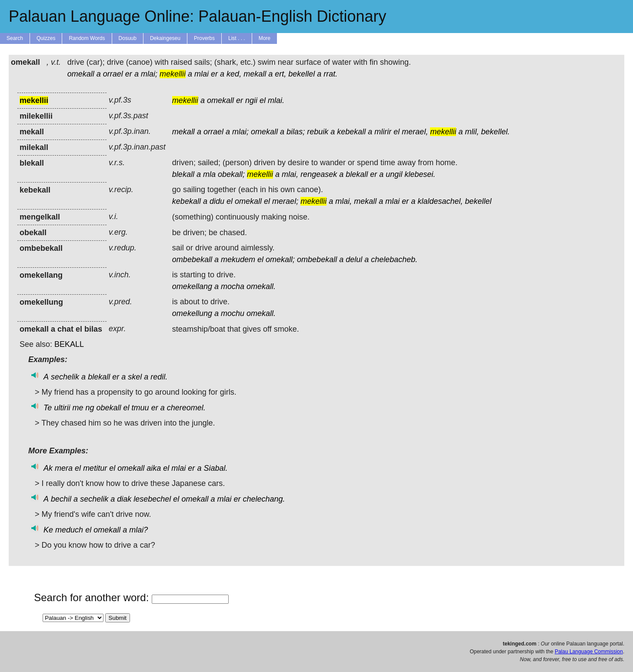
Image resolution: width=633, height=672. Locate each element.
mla (209, 174)
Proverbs (204, 38)
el (263, 100)
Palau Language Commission (589, 652)
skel (135, 377)
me (78, 408)
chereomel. (186, 408)
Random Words (87, 38)
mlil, (472, 132)
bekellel (302, 74)
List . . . (237, 38)
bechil (61, 499)
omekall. (261, 286)
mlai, (290, 174)
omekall (81, 74)
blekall (183, 174)
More (265, 38)
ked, (234, 74)
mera (64, 468)
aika (154, 468)
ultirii (62, 408)
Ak (48, 468)
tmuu (140, 408)
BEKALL (69, 344)
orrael (113, 74)
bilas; (296, 132)
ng (90, 408)
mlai (202, 74)
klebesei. (420, 174)
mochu (233, 313)
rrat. (330, 74)
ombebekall (192, 259)
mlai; (149, 74)
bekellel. (495, 132)
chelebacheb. (394, 259)
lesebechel (152, 499)
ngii (251, 100)
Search (15, 38)
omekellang (192, 286)
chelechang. (264, 499)
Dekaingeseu (165, 38)
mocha (233, 286)
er (129, 74)
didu (217, 201)
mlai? (138, 530)
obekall (109, 408)
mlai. (276, 100)
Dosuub (128, 38)
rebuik (318, 132)
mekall (255, 74)
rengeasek (319, 174)
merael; (285, 201)
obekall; (231, 174)
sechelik (65, 377)
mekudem (238, 259)
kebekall (351, 132)
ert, (280, 74)
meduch (69, 530)
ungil (394, 174)
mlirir (383, 132)
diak (124, 499)
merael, (415, 132)
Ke (48, 530)
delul (354, 259)
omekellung (192, 313)
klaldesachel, (440, 201)
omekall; (280, 259)
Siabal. (215, 468)
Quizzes (46, 38)
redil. (159, 377)
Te (48, 408)
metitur (95, 468)
